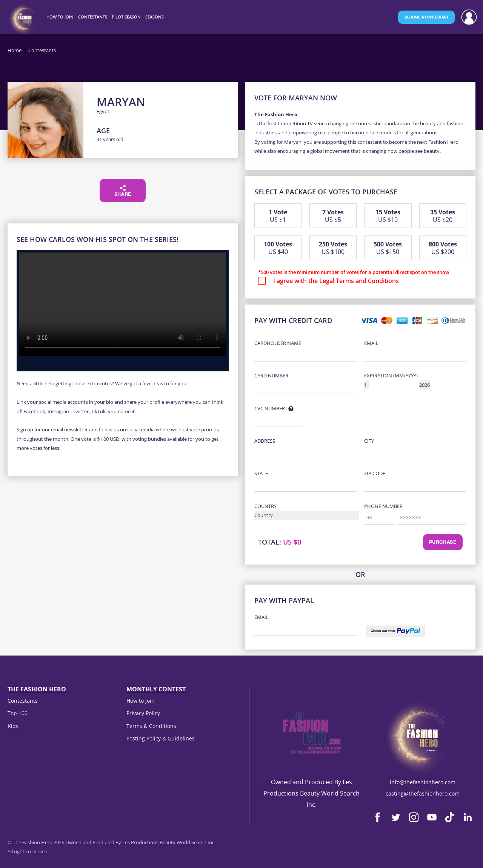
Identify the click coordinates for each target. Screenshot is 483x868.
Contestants (23, 701)
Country (265, 506)
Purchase (443, 543)
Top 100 (18, 713)
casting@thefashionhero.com (423, 793)
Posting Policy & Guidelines (161, 738)
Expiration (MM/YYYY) (391, 376)
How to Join (141, 701)
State (261, 473)
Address (265, 441)
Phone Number (383, 506)
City (369, 441)
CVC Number (270, 408)
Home (15, 50)
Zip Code (375, 473)
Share (123, 191)
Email (371, 343)
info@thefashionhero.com (423, 782)
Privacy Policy (143, 713)
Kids (13, 726)
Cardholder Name (278, 343)
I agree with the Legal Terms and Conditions (336, 281)
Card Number (271, 376)
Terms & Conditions (151, 726)
